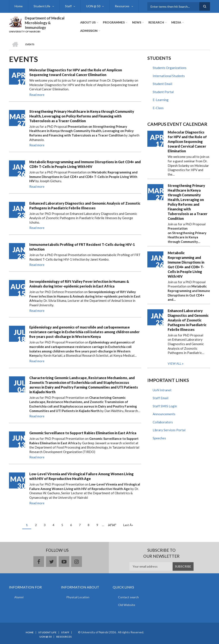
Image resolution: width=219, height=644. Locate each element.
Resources (122, 6)
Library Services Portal (169, 430)
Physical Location (78, 597)
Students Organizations (170, 68)
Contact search (128, 597)
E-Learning (161, 100)
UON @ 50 (93, 6)
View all (175, 363)
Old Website (127, 605)
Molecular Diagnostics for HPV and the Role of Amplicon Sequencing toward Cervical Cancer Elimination (76, 72)
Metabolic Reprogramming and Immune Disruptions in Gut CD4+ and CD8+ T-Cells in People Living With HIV (85, 164)
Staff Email (161, 398)
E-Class (158, 108)
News (136, 22)
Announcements (164, 414)
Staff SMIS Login (165, 406)
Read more (37, 95)
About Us (88, 22)
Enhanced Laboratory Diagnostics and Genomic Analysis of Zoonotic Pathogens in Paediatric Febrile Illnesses (85, 206)
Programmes (114, 22)
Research (156, 22)
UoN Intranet (162, 390)
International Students (169, 76)
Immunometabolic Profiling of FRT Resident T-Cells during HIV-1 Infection (82, 247)
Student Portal (163, 92)
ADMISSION (89, 31)
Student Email (162, 84)
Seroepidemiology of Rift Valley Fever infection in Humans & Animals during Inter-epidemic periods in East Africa (79, 284)
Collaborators (163, 422)
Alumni (19, 597)
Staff (68, 6)
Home (18, 6)
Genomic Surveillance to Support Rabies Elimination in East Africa (83, 433)
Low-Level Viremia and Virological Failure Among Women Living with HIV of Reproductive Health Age (81, 476)
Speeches (159, 438)
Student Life (42, 6)
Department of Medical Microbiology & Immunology (45, 23)
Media (176, 22)
